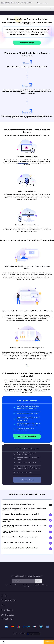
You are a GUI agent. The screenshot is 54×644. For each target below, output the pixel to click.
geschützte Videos (23, 163)
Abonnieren (38, 581)
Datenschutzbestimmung (25, 4)
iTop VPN (4, 8)
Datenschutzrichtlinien (19, 633)
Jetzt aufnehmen (27, 480)
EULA (15, 635)
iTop (3, 13)
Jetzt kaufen (49, 642)
